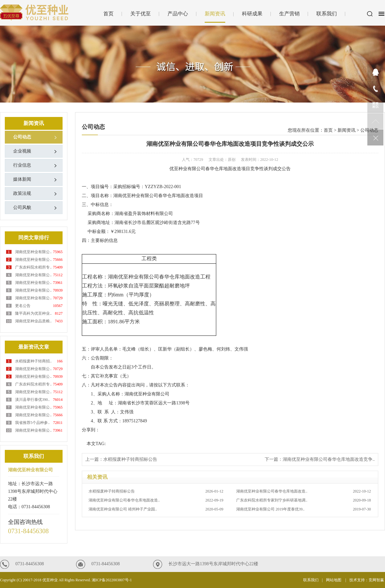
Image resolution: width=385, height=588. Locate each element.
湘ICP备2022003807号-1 (112, 580)
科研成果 (252, 14)
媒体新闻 (22, 179)
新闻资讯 (215, 14)
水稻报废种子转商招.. (33, 361)
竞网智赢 (377, 580)
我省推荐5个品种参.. (32, 423)
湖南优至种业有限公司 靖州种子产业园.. (156, 509)
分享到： (91, 430)
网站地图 (334, 580)
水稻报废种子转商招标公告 (130, 459)
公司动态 (22, 137)
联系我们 (327, 14)
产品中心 (178, 14)
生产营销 (289, 14)
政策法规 (22, 193)
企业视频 (22, 151)
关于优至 (141, 14)
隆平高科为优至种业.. (33, 313)
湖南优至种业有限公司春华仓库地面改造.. (304, 491)
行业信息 (22, 165)
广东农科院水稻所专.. (33, 267)
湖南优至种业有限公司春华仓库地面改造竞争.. (329, 459)
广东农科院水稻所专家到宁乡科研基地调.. (304, 500)
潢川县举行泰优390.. (32, 400)
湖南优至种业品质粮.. (33, 321)
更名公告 (23, 306)
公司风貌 (22, 207)
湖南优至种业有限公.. (33, 252)
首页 (108, 14)
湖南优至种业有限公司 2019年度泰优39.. (304, 509)
